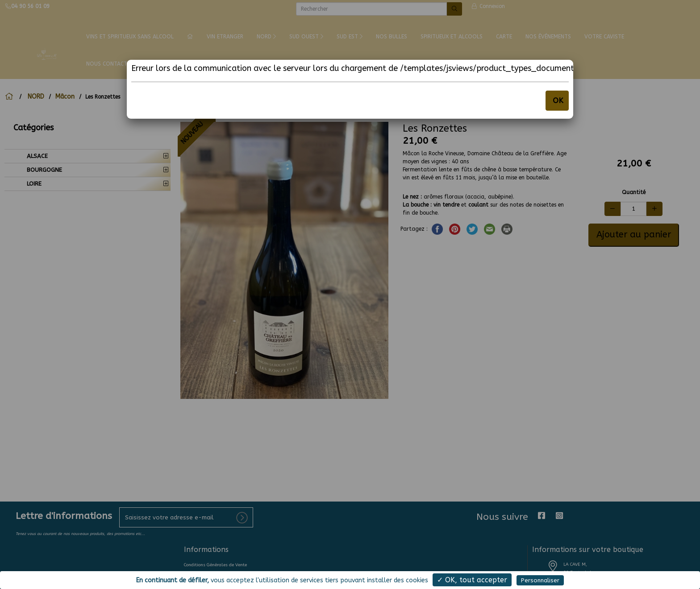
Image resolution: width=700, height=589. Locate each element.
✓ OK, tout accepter (472, 580)
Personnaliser (540, 580)
